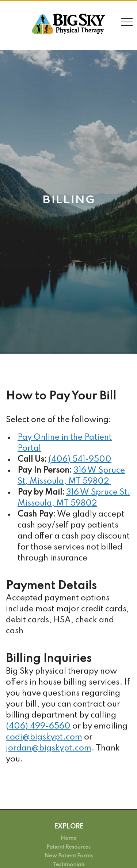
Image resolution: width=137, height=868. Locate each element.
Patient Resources (68, 847)
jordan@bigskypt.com (49, 748)
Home (69, 838)
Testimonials (69, 865)
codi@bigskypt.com (44, 737)
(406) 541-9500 (80, 459)
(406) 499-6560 (38, 726)
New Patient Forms (69, 856)
